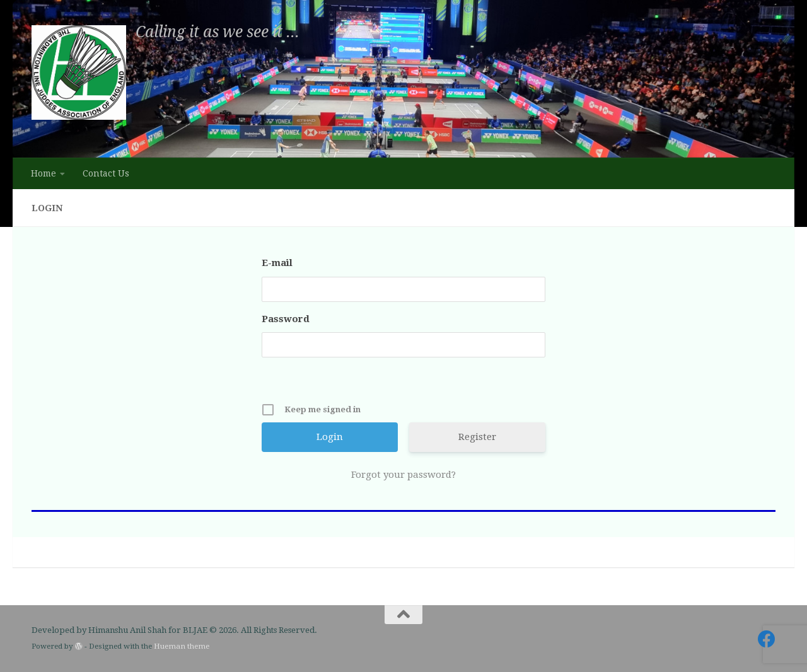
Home (44, 173)
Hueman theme (182, 646)
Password (286, 319)
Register (477, 437)
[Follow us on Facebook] (767, 639)
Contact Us (106, 173)
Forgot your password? (403, 475)
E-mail (277, 263)
